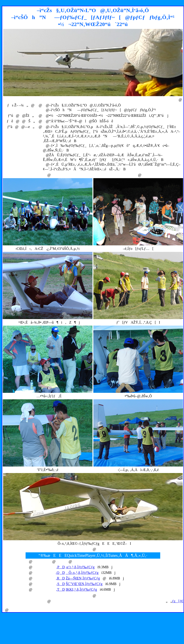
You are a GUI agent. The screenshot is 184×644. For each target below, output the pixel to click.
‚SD (60, 584)
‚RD (60, 578)
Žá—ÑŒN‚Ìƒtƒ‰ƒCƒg (83, 578)
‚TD (60, 589)
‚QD (60, 573)
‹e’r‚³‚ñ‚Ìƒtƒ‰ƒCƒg (80, 567)
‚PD (60, 567)
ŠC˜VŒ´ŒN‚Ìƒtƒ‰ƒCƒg (84, 584)
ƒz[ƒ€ (178, 601)
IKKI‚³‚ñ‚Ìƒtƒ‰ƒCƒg (81, 589)
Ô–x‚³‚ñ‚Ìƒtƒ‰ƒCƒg (82, 573)
